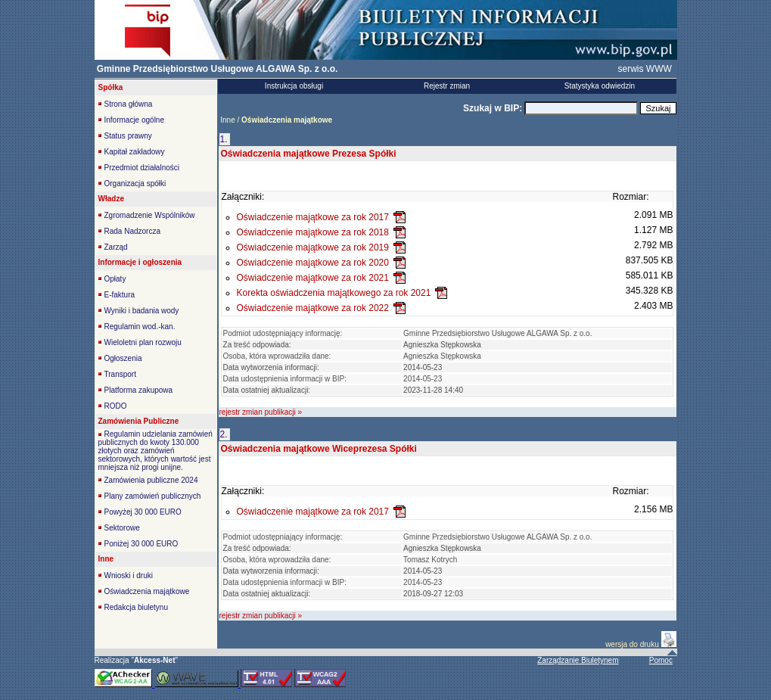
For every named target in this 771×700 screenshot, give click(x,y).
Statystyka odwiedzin (600, 86)
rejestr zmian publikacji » (261, 412)
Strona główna (129, 104)
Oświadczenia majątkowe (147, 591)
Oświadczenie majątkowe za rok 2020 (313, 263)
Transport (120, 374)
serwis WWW (645, 69)
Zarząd (116, 247)
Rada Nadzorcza (132, 231)
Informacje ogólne (135, 120)
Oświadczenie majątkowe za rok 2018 (313, 232)
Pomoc (661, 660)
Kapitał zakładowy (135, 152)
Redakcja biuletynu (137, 607)
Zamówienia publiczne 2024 (151, 480)
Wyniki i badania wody (142, 311)
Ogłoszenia (123, 358)
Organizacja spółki (135, 184)
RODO (116, 406)
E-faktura (120, 295)
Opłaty (115, 279)
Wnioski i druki (129, 576)
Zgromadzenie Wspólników (150, 215)
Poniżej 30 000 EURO (141, 544)
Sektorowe (122, 528)
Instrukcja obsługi (294, 86)
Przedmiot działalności (142, 168)
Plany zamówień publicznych (153, 496)
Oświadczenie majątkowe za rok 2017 (313, 217)
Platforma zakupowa (139, 390)
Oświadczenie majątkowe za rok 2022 (313, 308)
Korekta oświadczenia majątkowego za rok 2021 (334, 293)
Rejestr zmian (447, 86)
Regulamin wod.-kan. (140, 327)
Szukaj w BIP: (494, 108)
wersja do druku (633, 644)
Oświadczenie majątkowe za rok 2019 (313, 247)
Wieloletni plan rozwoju (143, 342)
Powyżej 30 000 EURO (143, 512)
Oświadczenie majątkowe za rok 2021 (313, 278)
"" (154, 660)
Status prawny (128, 136)
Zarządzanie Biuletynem (578, 660)
